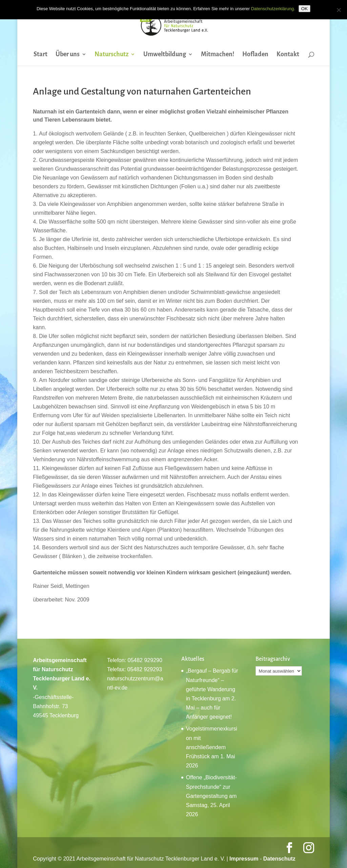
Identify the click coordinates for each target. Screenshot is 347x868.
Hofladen (255, 55)
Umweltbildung (165, 55)
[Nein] (339, 10)
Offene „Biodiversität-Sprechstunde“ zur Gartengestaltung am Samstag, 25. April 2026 (211, 796)
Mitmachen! (218, 55)
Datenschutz (279, 859)
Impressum (244, 859)
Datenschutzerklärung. (273, 9)
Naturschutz (111, 55)
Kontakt (288, 55)
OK (304, 9)
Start (40, 55)
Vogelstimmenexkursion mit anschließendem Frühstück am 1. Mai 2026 (212, 747)
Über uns (68, 55)
